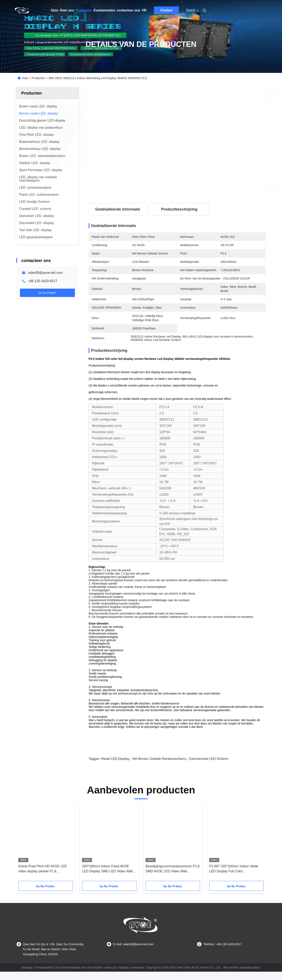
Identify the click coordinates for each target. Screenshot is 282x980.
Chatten (166, 10)
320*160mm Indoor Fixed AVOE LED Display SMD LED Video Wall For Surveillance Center (107, 869)
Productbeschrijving (179, 209)
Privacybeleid (44, 968)
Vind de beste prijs (199, 190)
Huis (55, 10)
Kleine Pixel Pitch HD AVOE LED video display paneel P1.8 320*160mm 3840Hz (43, 869)
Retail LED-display (115, 759)
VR (144, 10)
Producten (84, 10)
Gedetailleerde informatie (118, 209)
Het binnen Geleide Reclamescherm (159, 759)
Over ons (67, 10)
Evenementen (104, 10)
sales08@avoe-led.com (45, 273)
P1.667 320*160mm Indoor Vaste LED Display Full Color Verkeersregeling (234, 869)
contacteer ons (129, 10)
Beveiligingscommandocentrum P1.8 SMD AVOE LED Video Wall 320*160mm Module (173, 869)
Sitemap (27, 968)
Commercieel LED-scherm (208, 759)
